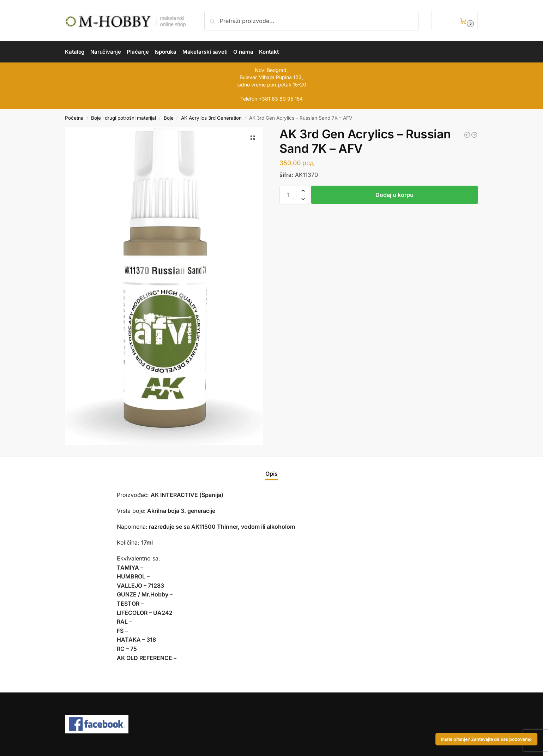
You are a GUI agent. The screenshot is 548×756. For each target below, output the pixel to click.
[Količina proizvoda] (288, 195)
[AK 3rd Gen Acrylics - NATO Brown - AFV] (467, 135)
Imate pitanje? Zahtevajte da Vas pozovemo (486, 739)
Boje (169, 118)
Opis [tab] (272, 474)
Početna (74, 118)
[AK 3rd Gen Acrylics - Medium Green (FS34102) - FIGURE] (474, 135)
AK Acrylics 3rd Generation (211, 118)
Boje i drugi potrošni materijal (124, 118)
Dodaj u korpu (395, 195)
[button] (454, 21)
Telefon (249, 99)
